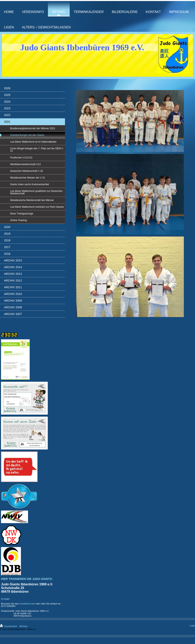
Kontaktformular (27, 604)
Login (192, 626)
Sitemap (23, 626)
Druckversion (9, 626)
